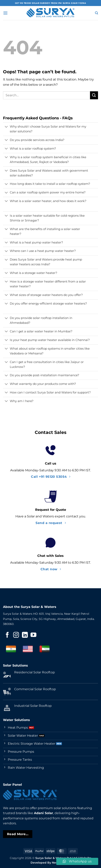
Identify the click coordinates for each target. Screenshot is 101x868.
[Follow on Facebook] (7, 635)
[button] (5, 13)
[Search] (97, 13)
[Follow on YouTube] (33, 635)
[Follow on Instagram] (16, 635)
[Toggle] (6, 127)
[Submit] (94, 95)
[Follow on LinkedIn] (25, 635)
